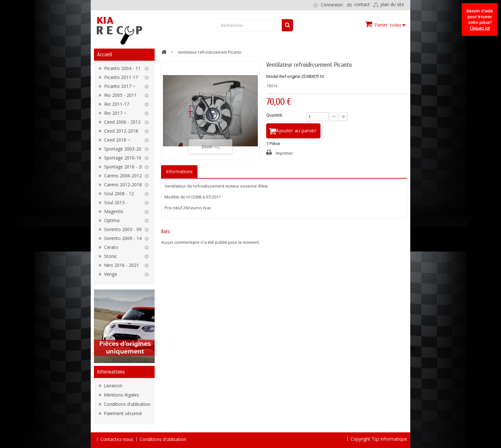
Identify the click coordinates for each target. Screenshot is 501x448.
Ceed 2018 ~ (117, 140)
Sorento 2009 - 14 (122, 238)
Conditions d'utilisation (127, 404)
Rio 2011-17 (116, 104)
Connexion (332, 5)
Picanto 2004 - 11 (122, 68)
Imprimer (284, 154)
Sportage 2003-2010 (125, 149)
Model (272, 76)
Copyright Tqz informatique (379, 439)
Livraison (112, 386)
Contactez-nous (117, 439)
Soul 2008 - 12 (118, 193)
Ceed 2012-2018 (120, 131)
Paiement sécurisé (122, 413)
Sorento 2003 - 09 (122, 229)
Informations (111, 372)
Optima (111, 220)
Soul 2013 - (115, 202)
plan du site (392, 4)
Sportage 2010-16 (122, 158)
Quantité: (274, 115)
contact (362, 4)
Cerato (111, 247)
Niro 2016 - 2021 (121, 265)
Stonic (110, 256)
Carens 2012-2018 (122, 185)
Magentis (113, 211)
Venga (110, 274)
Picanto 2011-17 (120, 77)
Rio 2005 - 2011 (120, 95)
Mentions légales (121, 395)
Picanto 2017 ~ (119, 86)
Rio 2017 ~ (115, 113)
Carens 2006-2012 (122, 176)
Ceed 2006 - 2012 (122, 122)
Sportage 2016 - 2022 (126, 167)
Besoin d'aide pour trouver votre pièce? (480, 19)
